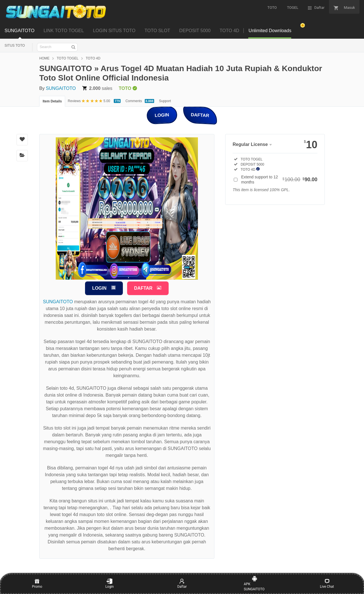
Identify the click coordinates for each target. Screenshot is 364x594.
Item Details (52, 101)
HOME (44, 58)
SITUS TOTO (15, 46)
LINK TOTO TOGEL (64, 31)
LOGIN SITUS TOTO (114, 31)
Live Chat (327, 583)
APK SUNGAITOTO (254, 583)
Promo (37, 583)
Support (165, 101)
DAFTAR (200, 115)
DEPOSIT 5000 (195, 31)
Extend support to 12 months (279, 180)
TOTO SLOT (157, 31)
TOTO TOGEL (67, 58)
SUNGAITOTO (19, 31)
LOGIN (162, 115)
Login (109, 583)
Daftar (182, 583)
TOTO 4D (229, 31)
